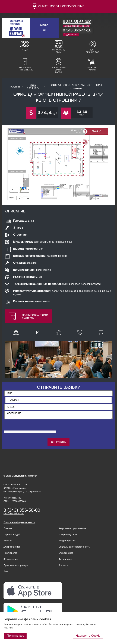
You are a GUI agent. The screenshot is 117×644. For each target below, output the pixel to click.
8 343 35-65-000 (77, 22)
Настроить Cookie (88, 636)
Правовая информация (16, 565)
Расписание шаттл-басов (59, 70)
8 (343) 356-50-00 (22, 510)
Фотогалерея (65, 559)
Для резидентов (92, 51)
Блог (6, 571)
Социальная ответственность (74, 547)
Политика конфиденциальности (19, 522)
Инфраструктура (67, 541)
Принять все (15, 636)
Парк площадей (12, 534)
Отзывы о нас (66, 553)
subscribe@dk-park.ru (14, 514)
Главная (15, 87)
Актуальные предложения (72, 528)
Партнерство (10, 553)
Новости (8, 541)
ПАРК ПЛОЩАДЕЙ (33, 87)
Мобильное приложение (25, 69)
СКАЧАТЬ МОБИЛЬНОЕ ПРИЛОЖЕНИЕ (58, 6)
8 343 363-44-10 (77, 30)
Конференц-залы (59, 51)
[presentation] (31, 428)
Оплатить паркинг (92, 69)
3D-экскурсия (11, 559)
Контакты (64, 565)
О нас (25, 50)
